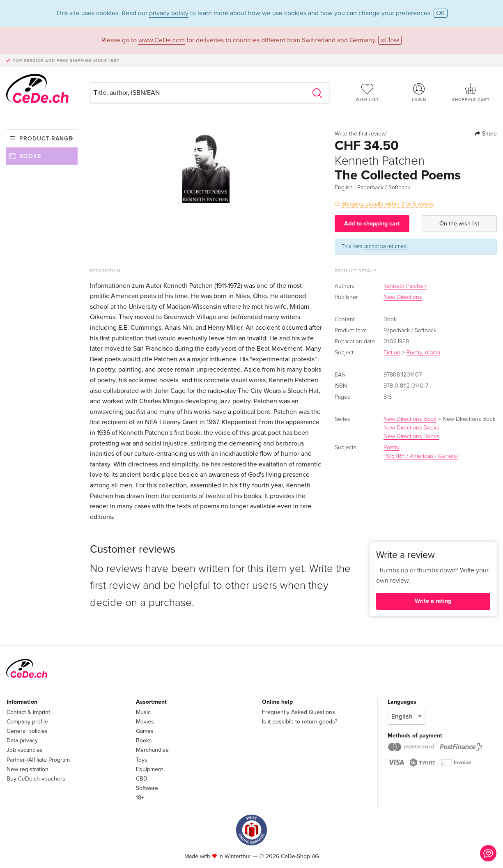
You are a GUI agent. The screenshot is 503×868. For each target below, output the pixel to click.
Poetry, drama (423, 353)
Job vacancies (25, 750)
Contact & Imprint (28, 712)
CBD (142, 779)
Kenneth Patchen (405, 286)
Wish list (367, 92)
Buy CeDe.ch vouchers (36, 779)
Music (143, 712)
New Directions (403, 297)
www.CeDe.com (162, 40)
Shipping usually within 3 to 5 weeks (388, 204)
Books (30, 156)
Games (145, 731)
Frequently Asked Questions (299, 712)
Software (147, 788)
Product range (46, 139)
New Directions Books (411, 428)
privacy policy (169, 13)
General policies (27, 731)
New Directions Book (410, 419)
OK (441, 13)
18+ (140, 798)
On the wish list (459, 224)
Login (419, 92)
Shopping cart (471, 92)
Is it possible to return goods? (300, 722)
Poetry (392, 448)
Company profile (27, 722)
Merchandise (152, 750)
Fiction (392, 353)
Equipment (149, 769)
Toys (142, 760)
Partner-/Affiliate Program (38, 760)
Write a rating (433, 601)
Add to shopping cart (372, 224)
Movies (145, 722)
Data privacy (22, 741)
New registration (28, 769)
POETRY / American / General (421, 456)
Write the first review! (361, 134)
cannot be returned (385, 246)
